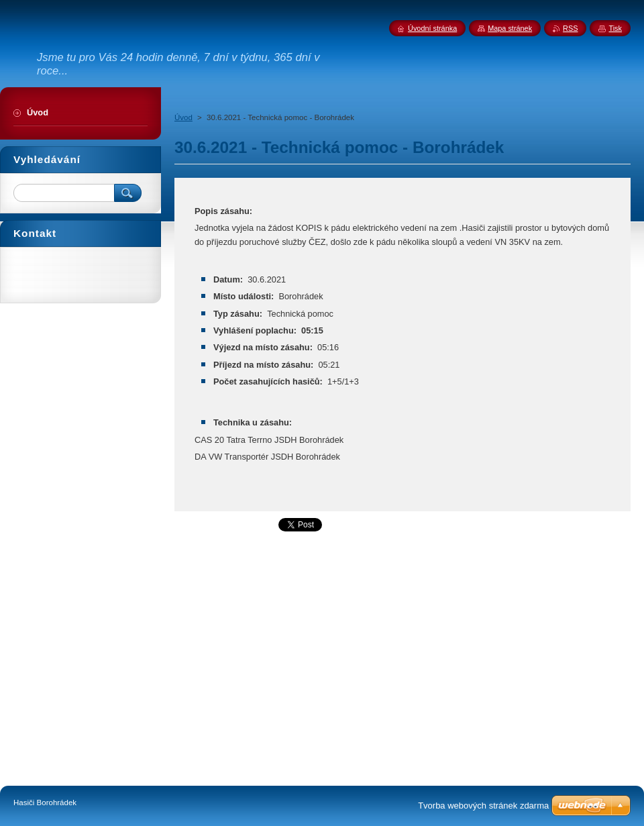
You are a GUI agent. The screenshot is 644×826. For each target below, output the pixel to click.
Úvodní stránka (432, 28)
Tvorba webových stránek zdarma (483, 806)
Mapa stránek (510, 28)
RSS (570, 28)
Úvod (183, 117)
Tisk (615, 28)
